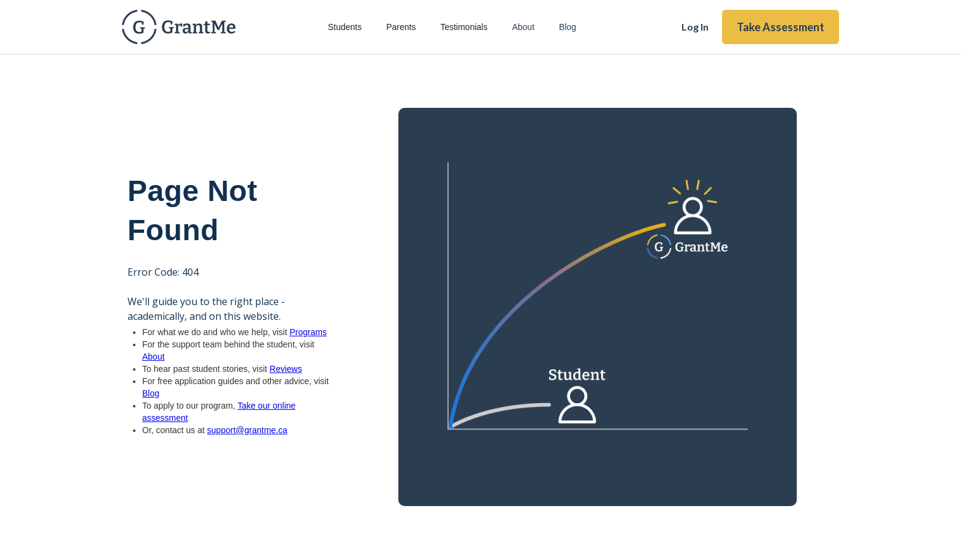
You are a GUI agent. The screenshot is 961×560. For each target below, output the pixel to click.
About (523, 27)
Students (345, 27)
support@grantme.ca (247, 430)
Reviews (286, 369)
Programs (308, 332)
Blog (568, 27)
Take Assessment (781, 27)
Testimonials (464, 27)
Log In (695, 27)
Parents (401, 27)
